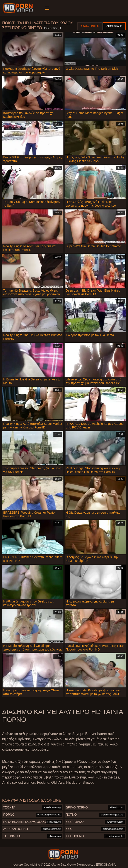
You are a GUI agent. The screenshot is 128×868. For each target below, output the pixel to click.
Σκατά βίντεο (90, 26)
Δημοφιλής (114, 26)
